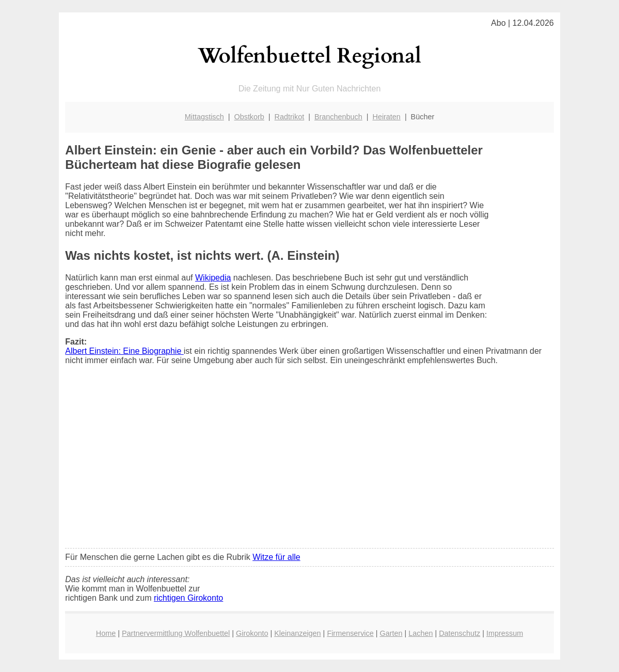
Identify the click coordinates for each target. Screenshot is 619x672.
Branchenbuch (338, 117)
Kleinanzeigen (297, 633)
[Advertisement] (309, 463)
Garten (391, 633)
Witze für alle (276, 557)
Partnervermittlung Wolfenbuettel (176, 633)
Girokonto (252, 633)
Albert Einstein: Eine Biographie (124, 351)
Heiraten (386, 117)
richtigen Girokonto (188, 598)
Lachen (420, 633)
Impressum (505, 633)
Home (106, 633)
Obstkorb (249, 117)
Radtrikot (290, 117)
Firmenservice (350, 633)
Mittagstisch (204, 117)
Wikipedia (213, 278)
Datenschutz (459, 633)
